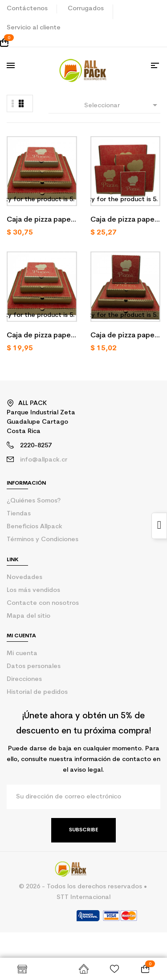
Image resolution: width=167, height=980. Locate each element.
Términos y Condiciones (43, 540)
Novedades (24, 577)
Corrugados (86, 9)
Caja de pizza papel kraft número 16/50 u (40, 221)
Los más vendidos (33, 590)
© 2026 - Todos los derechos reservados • (84, 887)
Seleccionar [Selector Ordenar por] (122, 105)
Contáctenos (27, 9)
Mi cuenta (22, 654)
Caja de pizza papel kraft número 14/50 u (124, 221)
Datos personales (34, 666)
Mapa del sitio (29, 616)
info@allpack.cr (44, 460)
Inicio (83, 969)
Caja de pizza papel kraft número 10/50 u (124, 336)
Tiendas (19, 514)
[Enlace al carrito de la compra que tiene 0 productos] (83, 43)
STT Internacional (83, 897)
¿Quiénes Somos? (34, 501)
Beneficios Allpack (35, 527)
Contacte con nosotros (43, 603)
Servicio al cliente (34, 28)
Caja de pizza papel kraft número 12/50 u (40, 336)
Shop (22, 969)
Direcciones (24, 679)
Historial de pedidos (37, 692)
